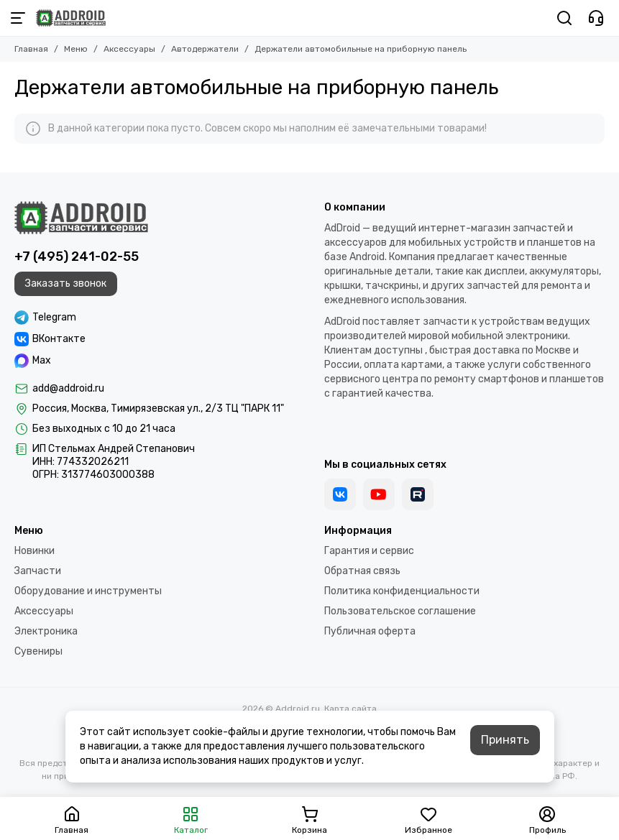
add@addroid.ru (68, 388)
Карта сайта (350, 709)
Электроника (46, 631)
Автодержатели (205, 49)
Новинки (35, 551)
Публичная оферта (370, 631)
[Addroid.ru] (71, 18)
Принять (505, 740)
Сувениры (38, 651)
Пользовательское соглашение (400, 611)
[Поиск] (564, 18)
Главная (31, 49)
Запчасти (38, 571)
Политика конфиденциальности (402, 591)
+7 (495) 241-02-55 (77, 257)
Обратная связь (362, 571)
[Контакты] (596, 18)
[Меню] (18, 18)
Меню (76, 49)
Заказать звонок (66, 283)
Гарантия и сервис (369, 551)
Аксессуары (129, 49)
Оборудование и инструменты (88, 591)
